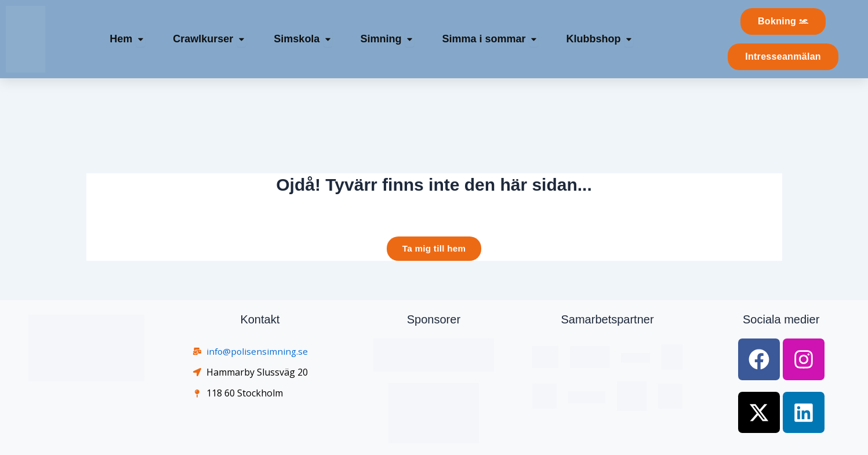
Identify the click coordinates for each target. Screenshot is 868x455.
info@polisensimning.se (258, 352)
